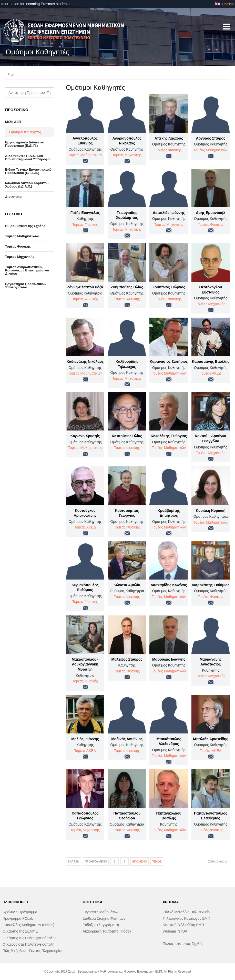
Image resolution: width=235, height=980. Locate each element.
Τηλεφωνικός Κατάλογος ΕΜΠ (187, 918)
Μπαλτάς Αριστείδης (211, 739)
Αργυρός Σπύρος (211, 138)
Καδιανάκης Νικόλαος (85, 361)
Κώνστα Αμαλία (127, 585)
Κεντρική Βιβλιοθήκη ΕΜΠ (183, 925)
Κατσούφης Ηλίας (127, 436)
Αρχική (12, 74)
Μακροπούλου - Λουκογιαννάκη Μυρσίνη (85, 664)
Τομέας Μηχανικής (127, 155)
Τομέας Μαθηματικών (85, 155)
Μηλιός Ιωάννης (85, 739)
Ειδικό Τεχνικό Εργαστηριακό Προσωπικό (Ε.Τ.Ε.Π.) (28, 171)
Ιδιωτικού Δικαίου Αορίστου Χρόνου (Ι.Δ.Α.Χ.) (27, 185)
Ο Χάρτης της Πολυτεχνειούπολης (29, 938)
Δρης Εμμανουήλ (211, 213)
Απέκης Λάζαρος (169, 138)
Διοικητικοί (14, 197)
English (224, 4)
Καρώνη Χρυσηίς (85, 436)
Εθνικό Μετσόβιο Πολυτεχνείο (186, 912)
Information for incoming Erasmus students (35, 4)
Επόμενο (140, 861)
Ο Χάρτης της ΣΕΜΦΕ (20, 931)
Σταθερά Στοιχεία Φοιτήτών (104, 918)
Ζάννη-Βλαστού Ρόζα (85, 287)
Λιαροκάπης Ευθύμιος (211, 585)
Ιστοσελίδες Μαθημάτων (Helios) (28, 925)
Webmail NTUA (175, 931)
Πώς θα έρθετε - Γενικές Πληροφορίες (32, 951)
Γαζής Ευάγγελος (85, 213)
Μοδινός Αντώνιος (127, 739)
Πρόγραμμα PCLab (18, 918)
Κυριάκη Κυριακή (211, 511)
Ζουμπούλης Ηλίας (127, 287)
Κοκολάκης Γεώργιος (169, 436)
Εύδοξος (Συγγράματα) (101, 925)
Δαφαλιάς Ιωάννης (169, 213)
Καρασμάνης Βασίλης (211, 361)
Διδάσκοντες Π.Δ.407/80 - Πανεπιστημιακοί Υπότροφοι (28, 158)
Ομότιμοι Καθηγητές (25, 132)
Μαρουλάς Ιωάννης (169, 659)
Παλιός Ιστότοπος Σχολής (183, 944)
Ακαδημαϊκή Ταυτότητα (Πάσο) (107, 931)
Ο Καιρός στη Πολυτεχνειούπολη (28, 944)
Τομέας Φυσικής (169, 150)
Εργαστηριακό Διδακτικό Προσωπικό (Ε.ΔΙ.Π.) (25, 144)
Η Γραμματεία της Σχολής (25, 226)
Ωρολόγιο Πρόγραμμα (20, 912)
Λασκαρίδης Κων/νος (169, 585)
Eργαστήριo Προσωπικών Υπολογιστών (26, 286)
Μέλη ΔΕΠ (13, 122)
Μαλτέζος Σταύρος (127, 659)
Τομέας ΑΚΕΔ (211, 373)
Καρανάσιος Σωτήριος (169, 361)
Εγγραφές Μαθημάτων (100, 912)
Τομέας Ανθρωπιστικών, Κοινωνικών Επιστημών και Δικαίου (27, 270)
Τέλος (157, 861)
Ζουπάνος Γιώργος (169, 287)
